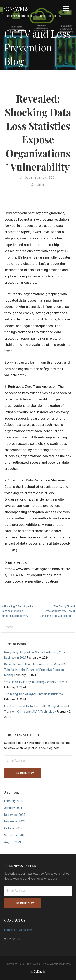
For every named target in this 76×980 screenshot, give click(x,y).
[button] (66, 9)
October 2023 (13, 828)
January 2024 (13, 808)
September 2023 (15, 835)
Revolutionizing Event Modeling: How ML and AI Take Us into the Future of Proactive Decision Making (35, 670)
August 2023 (13, 842)
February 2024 (14, 801)
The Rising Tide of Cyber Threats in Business (34, 694)
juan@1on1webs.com (18, 930)
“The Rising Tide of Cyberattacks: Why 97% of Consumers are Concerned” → (57, 611)
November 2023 (15, 822)
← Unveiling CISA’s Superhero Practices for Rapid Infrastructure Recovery (18, 611)
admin (40, 184)
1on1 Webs (16, 9)
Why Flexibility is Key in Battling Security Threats (36, 682)
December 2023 (15, 815)
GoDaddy (40, 972)
